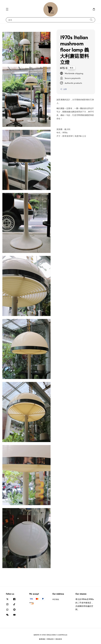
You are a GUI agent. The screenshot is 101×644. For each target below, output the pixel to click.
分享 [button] (63, 89)
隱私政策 (50, 639)
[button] (7, 9)
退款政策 (59, 639)
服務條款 (42, 639)
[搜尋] (91, 20)
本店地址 (56, 599)
